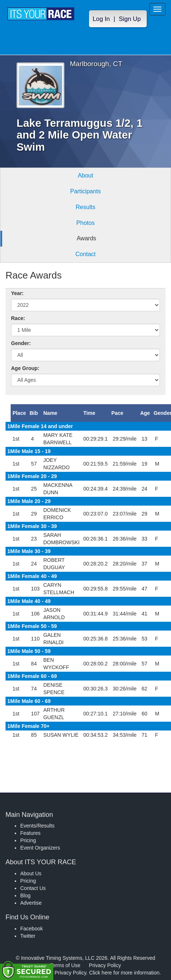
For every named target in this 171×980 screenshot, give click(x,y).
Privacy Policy (105, 965)
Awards (86, 238)
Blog (25, 895)
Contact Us (33, 888)
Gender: (21, 343)
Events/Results (37, 826)
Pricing (28, 840)
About (86, 175)
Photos (86, 223)
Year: (17, 293)
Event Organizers (40, 848)
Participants (86, 191)
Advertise (31, 903)
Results (85, 207)
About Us (31, 873)
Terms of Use (65, 965)
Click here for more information (124, 973)
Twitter (28, 936)
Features (30, 833)
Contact (85, 254)
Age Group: (25, 368)
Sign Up (130, 19)
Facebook (31, 929)
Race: (18, 318)
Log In (101, 19)
